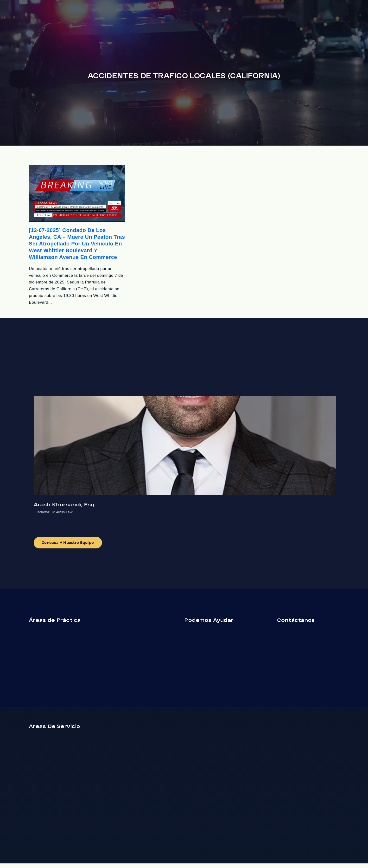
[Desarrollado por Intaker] (61, 858)
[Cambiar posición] (75, 714)
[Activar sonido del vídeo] (16, 714)
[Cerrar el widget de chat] (85, 714)
